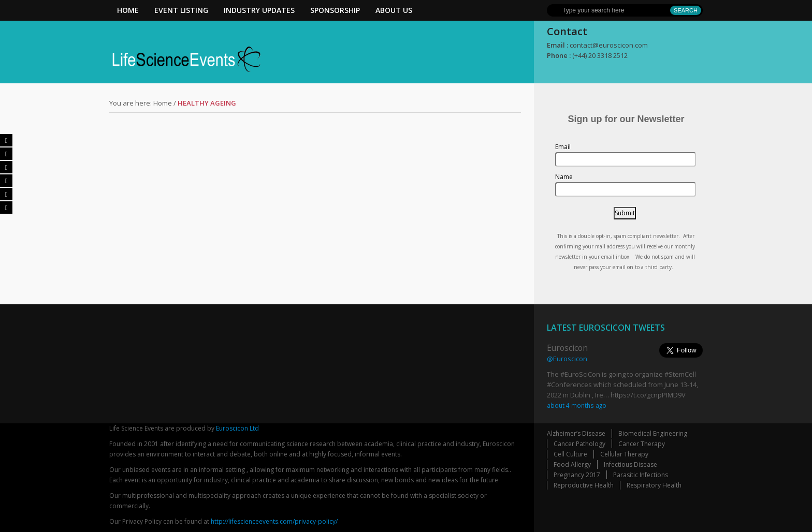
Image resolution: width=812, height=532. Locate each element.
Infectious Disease (630, 464)
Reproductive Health (584, 485)
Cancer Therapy (642, 444)
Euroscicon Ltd (237, 428)
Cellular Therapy (624, 454)
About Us (394, 10)
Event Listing (181, 10)
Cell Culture (570, 454)
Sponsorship (335, 10)
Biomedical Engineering (653, 433)
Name (564, 177)
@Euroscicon (567, 359)
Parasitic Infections (641, 475)
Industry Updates (259, 10)
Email (563, 147)
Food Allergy (572, 464)
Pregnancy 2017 (577, 475)
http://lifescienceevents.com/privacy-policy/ (274, 521)
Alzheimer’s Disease (576, 433)
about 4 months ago (577, 405)
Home (128, 10)
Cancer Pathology (579, 444)
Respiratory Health (654, 485)
